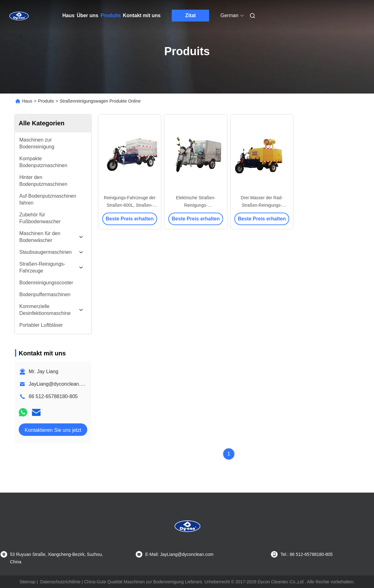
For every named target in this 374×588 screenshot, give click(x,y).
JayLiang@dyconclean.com (59, 384)
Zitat (190, 15)
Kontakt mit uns (142, 15)
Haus (68, 15)
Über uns (87, 15)
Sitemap (27, 582)
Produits (110, 15)
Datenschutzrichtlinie (60, 582)
